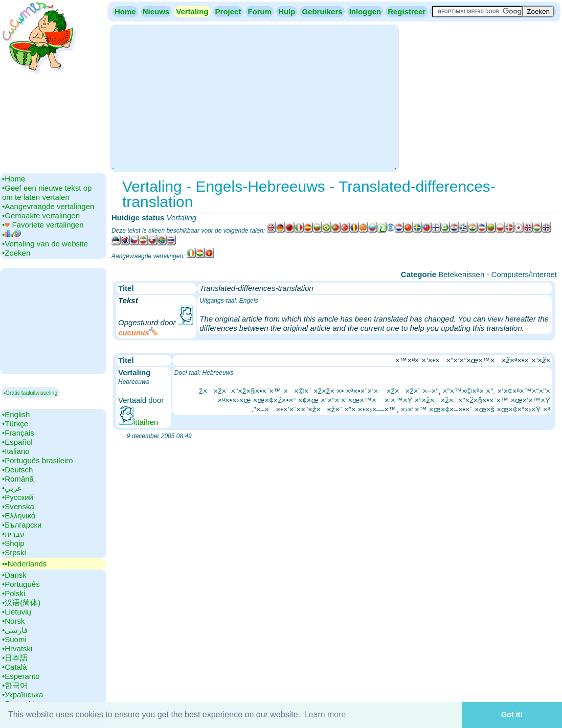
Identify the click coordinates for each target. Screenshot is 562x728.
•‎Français (18, 433)
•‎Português (21, 584)
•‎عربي (12, 488)
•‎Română (18, 479)
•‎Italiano (16, 451)
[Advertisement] (254, 97)
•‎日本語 (15, 658)
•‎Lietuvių (17, 612)
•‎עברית (13, 534)
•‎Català (15, 667)
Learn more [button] (325, 714)
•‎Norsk (13, 621)
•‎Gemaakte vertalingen (41, 215)
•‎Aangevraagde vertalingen (48, 206)
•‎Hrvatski (17, 649)
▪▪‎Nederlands (24, 564)
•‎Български (22, 525)
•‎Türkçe (15, 424)
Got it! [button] (512, 715)
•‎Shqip (13, 543)
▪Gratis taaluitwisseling (30, 393)
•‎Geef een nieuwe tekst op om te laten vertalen (47, 192)
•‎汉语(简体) (21, 602)
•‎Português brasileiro (38, 460)
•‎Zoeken (16, 253)
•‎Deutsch (17, 470)
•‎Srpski (14, 552)
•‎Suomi (14, 639)
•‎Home (14, 179)
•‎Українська (23, 695)
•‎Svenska (18, 506)
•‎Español (17, 442)
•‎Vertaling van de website (45, 244)
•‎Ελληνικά (19, 516)
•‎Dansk (14, 575)
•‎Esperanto (21, 676)
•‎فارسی (15, 630)
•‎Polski (14, 593)
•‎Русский (18, 497)
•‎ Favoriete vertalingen (43, 225)
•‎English (16, 414)
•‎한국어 (15, 685)
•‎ (12, 234)
